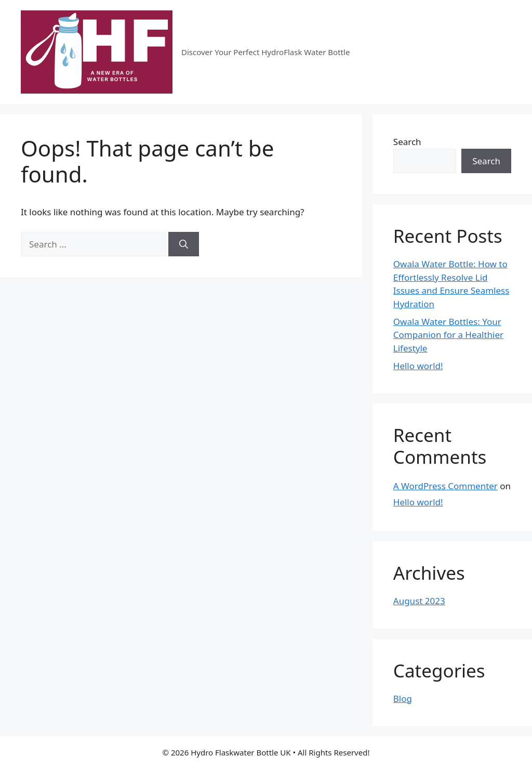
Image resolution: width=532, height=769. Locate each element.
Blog (403, 699)
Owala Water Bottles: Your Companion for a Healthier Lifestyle (448, 335)
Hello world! (418, 366)
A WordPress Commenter (445, 486)
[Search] (184, 244)
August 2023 (419, 601)
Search (407, 142)
